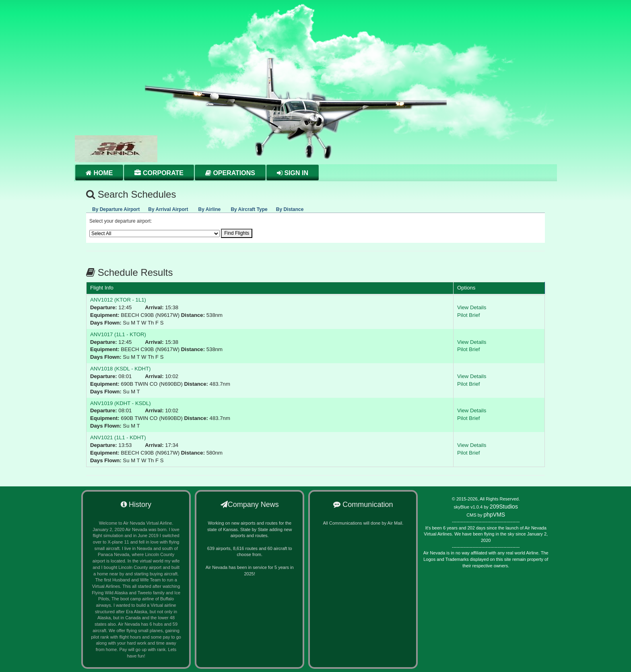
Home (99, 173)
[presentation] (116, 208)
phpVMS (494, 515)
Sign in (293, 173)
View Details (472, 307)
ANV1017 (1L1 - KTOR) (118, 334)
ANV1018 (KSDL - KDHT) (120, 369)
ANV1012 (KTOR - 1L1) (118, 300)
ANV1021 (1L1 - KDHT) (118, 437)
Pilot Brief (468, 315)
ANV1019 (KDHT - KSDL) (121, 403)
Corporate (159, 173)
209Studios (504, 507)
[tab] (116, 208)
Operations (230, 173)
